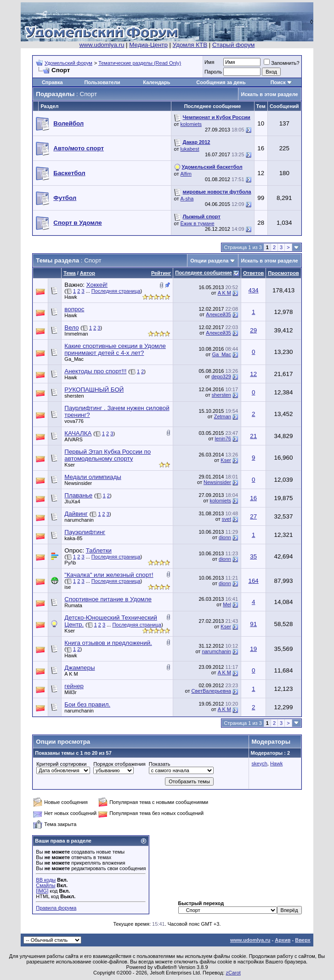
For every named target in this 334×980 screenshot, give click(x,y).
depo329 (221, 376)
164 (254, 581)
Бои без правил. (87, 704)
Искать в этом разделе (270, 94)
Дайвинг (76, 514)
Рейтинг (161, 273)
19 (253, 649)
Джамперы (79, 668)
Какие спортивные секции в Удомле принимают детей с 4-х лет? (115, 349)
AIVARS (74, 439)
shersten (74, 396)
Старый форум (233, 45)
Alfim (186, 174)
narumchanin (79, 520)
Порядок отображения (119, 764)
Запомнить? (282, 63)
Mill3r (70, 692)
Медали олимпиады (93, 477)
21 (253, 436)
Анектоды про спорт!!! (95, 371)
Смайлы (45, 885)
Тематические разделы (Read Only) (140, 63)
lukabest (190, 149)
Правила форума (56, 908)
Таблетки (99, 550)
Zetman (223, 416)
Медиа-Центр (148, 45)
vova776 (74, 421)
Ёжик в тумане (198, 223)
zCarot (233, 973)
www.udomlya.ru (102, 45)
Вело (71, 328)
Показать (160, 764)
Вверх (303, 940)
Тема (69, 273)
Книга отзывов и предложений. (108, 643)
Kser (70, 465)
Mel (227, 604)
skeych (260, 763)
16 (253, 498)
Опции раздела (209, 261)
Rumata (73, 605)
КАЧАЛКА (78, 433)
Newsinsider (78, 483)
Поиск (278, 82)
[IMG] (42, 891)
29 (253, 330)
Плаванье (78, 495)
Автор (88, 273)
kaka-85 (73, 538)
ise (68, 587)
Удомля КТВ (190, 45)
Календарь (156, 82)
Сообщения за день (221, 82)
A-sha (187, 199)
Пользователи (102, 82)
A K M (224, 293)
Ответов (253, 273)
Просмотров (283, 273)
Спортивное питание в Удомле (108, 599)
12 (253, 374)
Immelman (76, 334)
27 (253, 516)
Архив (283, 940)
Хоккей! (97, 285)
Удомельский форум (68, 63)
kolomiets (191, 124)
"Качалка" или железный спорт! (109, 575)
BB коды (46, 880)
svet (226, 519)
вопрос (74, 309)
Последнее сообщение (204, 273)
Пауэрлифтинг (85, 532)
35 (253, 556)
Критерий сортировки (61, 764)
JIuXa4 (72, 501)
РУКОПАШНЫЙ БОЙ (94, 390)
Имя (209, 62)
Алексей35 (218, 314)
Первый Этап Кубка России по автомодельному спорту (108, 455)
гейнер (74, 686)
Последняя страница (116, 291)
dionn (225, 537)
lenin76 (223, 439)
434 (254, 290)
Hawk (71, 297)
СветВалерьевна (211, 691)
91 (253, 624)
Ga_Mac (74, 359)
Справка (52, 82)
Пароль (213, 72)
